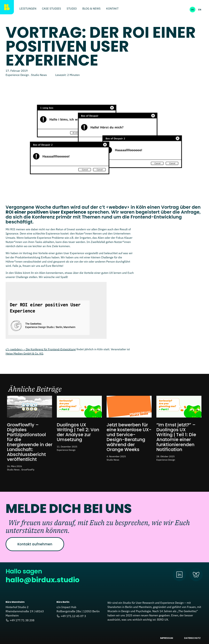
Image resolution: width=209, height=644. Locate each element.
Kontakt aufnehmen (35, 544)
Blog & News (91, 9)
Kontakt (112, 9)
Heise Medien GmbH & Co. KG (24, 353)
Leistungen (28, 9)
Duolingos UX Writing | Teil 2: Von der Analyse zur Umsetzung (78, 432)
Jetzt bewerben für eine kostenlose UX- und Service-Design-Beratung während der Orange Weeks (129, 437)
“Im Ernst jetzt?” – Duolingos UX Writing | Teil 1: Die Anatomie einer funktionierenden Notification (176, 437)
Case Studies (51, 9)
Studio (72, 9)
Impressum (167, 638)
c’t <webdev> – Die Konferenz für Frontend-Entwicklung (41, 349)
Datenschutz (192, 638)
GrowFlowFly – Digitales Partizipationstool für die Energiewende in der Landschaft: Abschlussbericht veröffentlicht (30, 442)
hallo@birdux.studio (43, 580)
